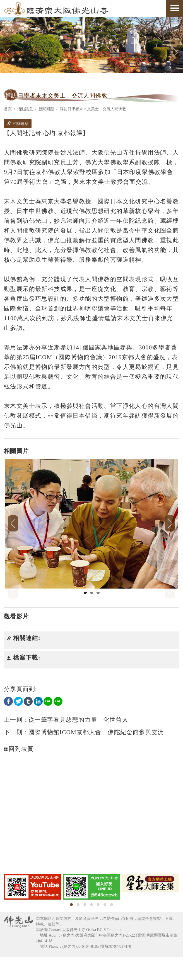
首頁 (8, 109)
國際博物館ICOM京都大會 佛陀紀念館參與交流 (84, 755)
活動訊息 (25, 109)
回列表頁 (19, 772)
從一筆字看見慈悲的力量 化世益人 (66, 743)
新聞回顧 (46, 109)
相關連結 (18, 124)
